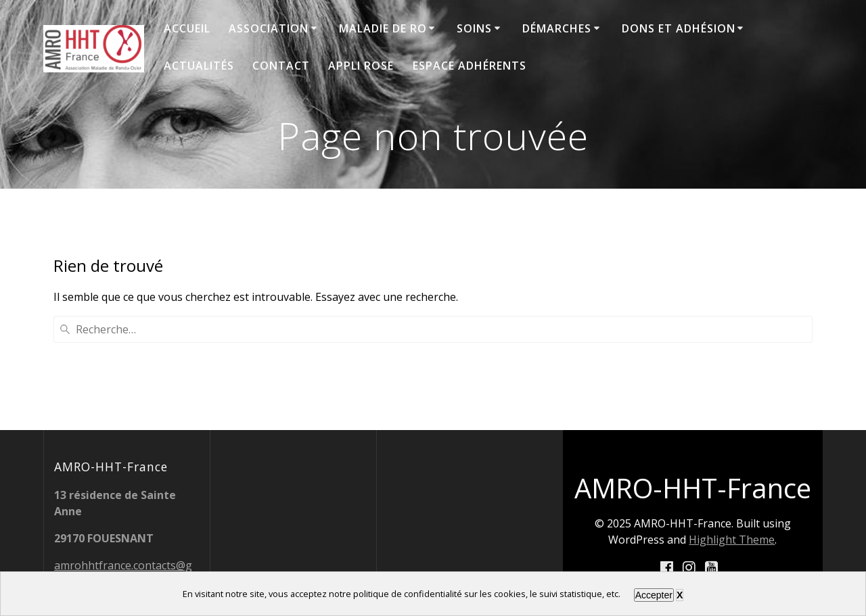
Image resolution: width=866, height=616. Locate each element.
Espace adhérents (470, 66)
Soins (474, 28)
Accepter (654, 595)
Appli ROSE (361, 66)
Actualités (199, 66)
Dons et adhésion (679, 28)
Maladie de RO (383, 28)
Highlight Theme (732, 540)
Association (269, 28)
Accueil (187, 28)
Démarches (557, 28)
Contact (281, 66)
